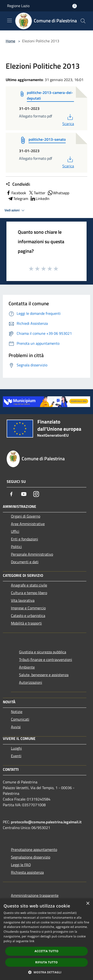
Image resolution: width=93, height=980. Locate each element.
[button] (47, 972)
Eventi (16, 756)
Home (10, 41)
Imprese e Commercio (28, 608)
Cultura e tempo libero (29, 593)
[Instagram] (36, 494)
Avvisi (16, 727)
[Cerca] (83, 21)
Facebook (16, 193)
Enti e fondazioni (24, 539)
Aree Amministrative (28, 524)
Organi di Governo (26, 516)
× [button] (88, 904)
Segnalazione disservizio (31, 857)
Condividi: (18, 184)
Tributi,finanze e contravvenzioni (46, 660)
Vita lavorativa (23, 600)
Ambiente (27, 667)
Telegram (18, 199)
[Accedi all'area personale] (75, 6)
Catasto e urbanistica (28, 616)
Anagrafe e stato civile (29, 585)
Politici (16, 547)
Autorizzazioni (31, 682)
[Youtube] (24, 494)
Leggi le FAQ (21, 865)
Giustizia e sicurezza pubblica (43, 652)
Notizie (17, 712)
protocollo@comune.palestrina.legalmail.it (46, 822)
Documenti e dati (25, 562)
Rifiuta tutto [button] (46, 962)
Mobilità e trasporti (26, 623)
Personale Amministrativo (32, 554)
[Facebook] (11, 494)
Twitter (37, 193)
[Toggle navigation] (10, 20)
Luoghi (16, 748)
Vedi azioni (15, 210)
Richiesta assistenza (27, 872)
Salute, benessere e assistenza (44, 675)
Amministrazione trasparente (35, 895)
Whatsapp (58, 193)
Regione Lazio (18, 6)
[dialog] (46, 939)
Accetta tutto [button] (46, 951)
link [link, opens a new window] (32, 941)
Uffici (15, 531)
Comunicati (20, 719)
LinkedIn (40, 199)
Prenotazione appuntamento (34, 849)
